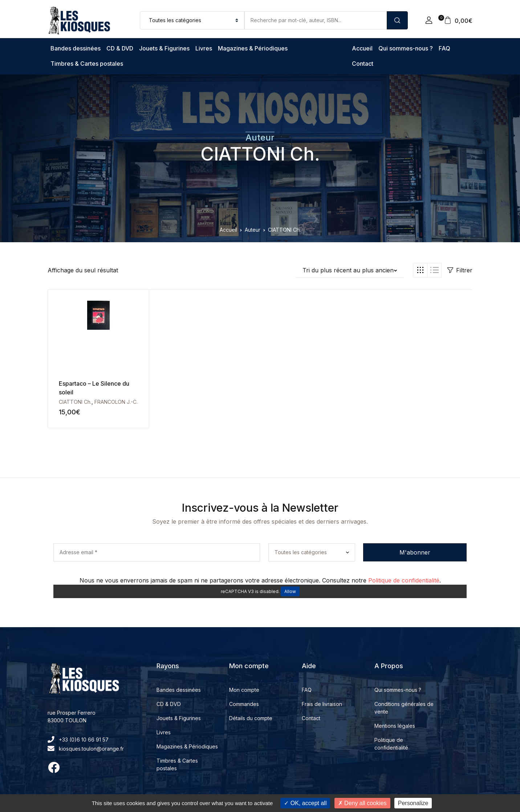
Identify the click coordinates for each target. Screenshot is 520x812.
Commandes (244, 704)
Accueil (362, 48)
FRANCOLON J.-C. (116, 402)
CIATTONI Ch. (260, 154)
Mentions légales (395, 726)
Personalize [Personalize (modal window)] (413, 803)
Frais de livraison (322, 704)
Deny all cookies (362, 803)
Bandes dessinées (76, 48)
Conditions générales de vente (404, 708)
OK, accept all (305, 803)
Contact (363, 64)
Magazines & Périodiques (253, 48)
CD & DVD (120, 48)
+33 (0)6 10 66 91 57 (78, 740)
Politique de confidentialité (404, 580)
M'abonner (415, 552)
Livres (204, 48)
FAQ (444, 48)
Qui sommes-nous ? (406, 48)
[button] (429, 20)
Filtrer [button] (460, 270)
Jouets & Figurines (164, 48)
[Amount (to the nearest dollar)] (316, 20)
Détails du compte (251, 718)
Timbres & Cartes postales (87, 64)
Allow (290, 591)
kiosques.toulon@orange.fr (86, 749)
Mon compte (244, 690)
